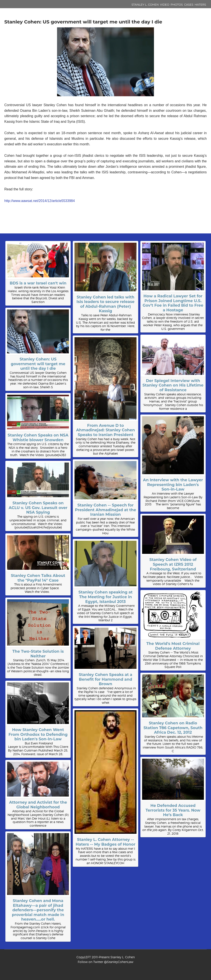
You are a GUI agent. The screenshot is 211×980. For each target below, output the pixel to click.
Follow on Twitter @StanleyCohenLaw (105, 962)
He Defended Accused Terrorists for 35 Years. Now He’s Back (173, 810)
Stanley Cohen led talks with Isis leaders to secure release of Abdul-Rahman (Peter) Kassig (105, 304)
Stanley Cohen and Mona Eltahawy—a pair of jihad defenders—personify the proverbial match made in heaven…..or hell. (38, 910)
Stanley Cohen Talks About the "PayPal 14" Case (38, 578)
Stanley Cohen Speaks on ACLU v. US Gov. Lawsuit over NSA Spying (38, 508)
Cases (189, 5)
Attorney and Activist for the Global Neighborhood (38, 805)
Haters (200, 5)
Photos (177, 5)
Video (165, 5)
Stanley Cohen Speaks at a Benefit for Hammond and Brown (105, 679)
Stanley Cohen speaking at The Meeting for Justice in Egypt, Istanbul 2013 (105, 597)
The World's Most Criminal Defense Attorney (173, 646)
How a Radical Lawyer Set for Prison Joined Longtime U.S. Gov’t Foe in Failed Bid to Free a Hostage (173, 303)
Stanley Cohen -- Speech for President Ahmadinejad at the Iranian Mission (105, 510)
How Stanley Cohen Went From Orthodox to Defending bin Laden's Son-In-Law (38, 734)
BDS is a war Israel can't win (38, 283)
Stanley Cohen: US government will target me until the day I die (38, 364)
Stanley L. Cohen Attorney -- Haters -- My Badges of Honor (105, 842)
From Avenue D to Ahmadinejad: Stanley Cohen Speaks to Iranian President (106, 430)
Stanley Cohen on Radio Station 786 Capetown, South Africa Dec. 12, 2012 (173, 728)
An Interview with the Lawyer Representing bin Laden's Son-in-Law (173, 485)
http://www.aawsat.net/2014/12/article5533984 (40, 201)
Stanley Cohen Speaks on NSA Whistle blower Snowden (38, 438)
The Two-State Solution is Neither (38, 654)
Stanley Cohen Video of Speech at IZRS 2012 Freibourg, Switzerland (173, 564)
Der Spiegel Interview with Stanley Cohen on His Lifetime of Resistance (173, 385)
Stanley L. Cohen (145, 5)
